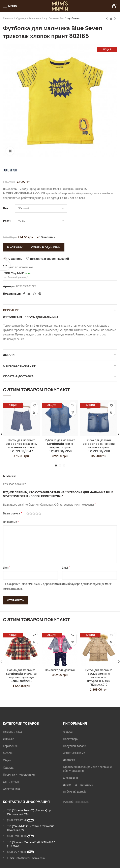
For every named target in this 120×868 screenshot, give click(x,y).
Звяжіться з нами (74, 753)
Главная (8, 18)
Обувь (7, 760)
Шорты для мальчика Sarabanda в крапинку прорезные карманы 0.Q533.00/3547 (21, 446)
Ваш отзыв (11, 522)
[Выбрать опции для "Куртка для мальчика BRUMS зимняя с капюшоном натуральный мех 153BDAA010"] (111, 642)
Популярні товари (74, 746)
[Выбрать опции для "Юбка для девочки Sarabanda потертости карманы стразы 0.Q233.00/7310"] (111, 412)
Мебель (8, 753)
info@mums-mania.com (30, 858)
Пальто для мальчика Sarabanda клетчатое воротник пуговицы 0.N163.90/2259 (21, 676)
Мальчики (35, 18)
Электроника (11, 789)
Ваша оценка (13, 513)
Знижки (68, 732)
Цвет (6, 208)
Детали (9, 355)
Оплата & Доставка (18, 376)
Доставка (69, 760)
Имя (7, 567)
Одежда (21, 18)
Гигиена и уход (12, 732)
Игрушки (9, 739)
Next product (115, 18)
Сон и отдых (11, 782)
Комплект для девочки (60, 670)
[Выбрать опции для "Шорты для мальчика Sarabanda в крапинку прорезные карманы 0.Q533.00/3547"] (34, 412)
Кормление (10, 746)
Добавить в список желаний (49, 259)
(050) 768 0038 (17, 836)
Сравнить (15, 259)
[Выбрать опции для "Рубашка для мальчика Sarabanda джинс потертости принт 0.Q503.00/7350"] (73, 412)
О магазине (70, 778)
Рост (6, 221)
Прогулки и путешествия (19, 774)
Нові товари (71, 739)
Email (66, 567)
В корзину (15, 247)
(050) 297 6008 (17, 852)
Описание (11, 310)
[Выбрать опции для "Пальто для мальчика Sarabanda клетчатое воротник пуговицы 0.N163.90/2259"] (34, 642)
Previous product (107, 18)
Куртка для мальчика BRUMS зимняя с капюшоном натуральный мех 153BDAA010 (99, 677)
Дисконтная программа (78, 785)
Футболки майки (54, 18)
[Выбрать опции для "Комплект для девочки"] (73, 642)
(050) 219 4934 (17, 820)
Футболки (73, 18)
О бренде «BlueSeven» (20, 366)
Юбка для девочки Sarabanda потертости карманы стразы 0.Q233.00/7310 (99, 446)
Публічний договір (75, 792)
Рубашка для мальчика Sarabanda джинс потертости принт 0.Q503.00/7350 (60, 446)
